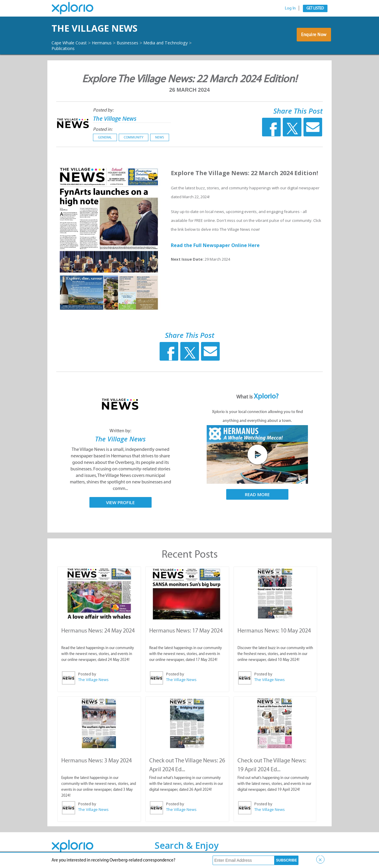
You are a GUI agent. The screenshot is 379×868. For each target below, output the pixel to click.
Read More (257, 494)
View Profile (120, 502)
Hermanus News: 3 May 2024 (96, 759)
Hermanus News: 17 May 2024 (186, 630)
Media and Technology (181, 43)
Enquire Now (312, 37)
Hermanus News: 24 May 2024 (98, 630)
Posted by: (103, 110)
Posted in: (103, 129)
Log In (290, 8)
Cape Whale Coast (72, 43)
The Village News (108, 28)
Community (134, 137)
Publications (65, 48)
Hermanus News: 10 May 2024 (274, 630)
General (105, 137)
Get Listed (315, 8)
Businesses (138, 43)
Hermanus (109, 43)
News (160, 137)
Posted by (87, 674)
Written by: (120, 431)
